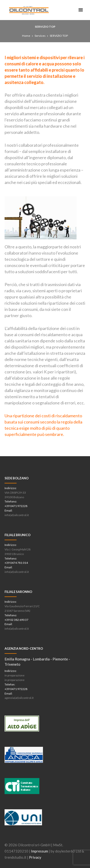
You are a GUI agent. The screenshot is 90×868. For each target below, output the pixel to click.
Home (26, 36)
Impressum (39, 851)
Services (40, 36)
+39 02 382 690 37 (16, 620)
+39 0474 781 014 (16, 563)
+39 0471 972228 (16, 506)
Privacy (35, 857)
